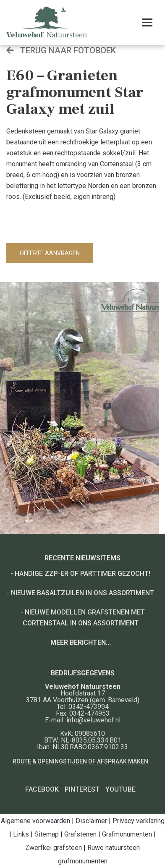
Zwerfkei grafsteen (54, 848)
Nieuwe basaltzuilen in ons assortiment (82, 593)
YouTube (120, 789)
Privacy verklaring (139, 821)
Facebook (42, 789)
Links (21, 834)
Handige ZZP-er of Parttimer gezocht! (82, 574)
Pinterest (82, 789)
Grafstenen (80, 834)
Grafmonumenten (127, 834)
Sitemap (47, 834)
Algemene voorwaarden (35, 821)
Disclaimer (91, 821)
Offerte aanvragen (50, 253)
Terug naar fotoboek (61, 50)
